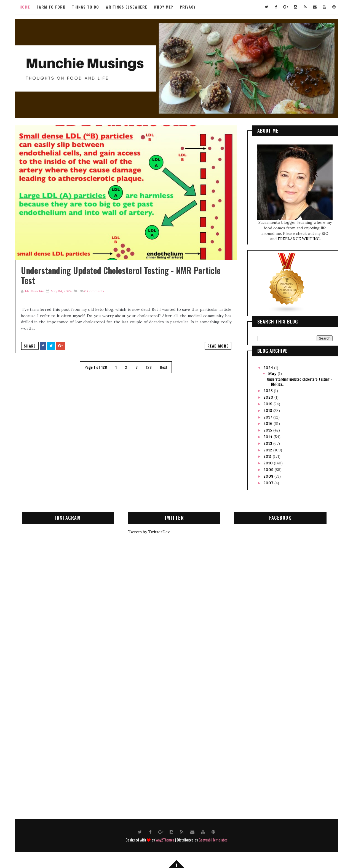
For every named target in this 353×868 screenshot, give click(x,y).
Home (25, 7)
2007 (269, 482)
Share (30, 352)
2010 (268, 463)
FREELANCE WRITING (299, 238)
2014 (268, 436)
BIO (325, 233)
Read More (214, 352)
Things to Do (86, 7)
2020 (269, 397)
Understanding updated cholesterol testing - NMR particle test (121, 282)
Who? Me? (164, 7)
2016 (268, 423)
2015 (268, 430)
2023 (268, 390)
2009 (269, 469)
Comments (94, 297)
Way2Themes (165, 839)
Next (162, 373)
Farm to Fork (51, 7)
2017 (268, 417)
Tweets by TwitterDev (149, 531)
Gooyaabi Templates (213, 839)
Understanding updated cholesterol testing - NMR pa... (299, 381)
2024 (268, 367)
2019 (268, 403)
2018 (268, 410)
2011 (268, 456)
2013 (268, 443)
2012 (268, 449)
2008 (269, 476)
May (272, 373)
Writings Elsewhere (127, 7)
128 (147, 373)
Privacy (188, 7)
